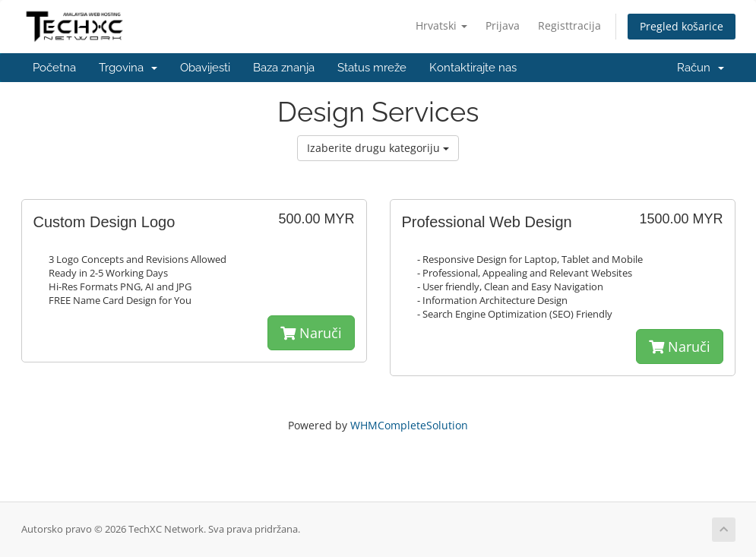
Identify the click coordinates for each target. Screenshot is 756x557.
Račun (701, 68)
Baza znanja (284, 68)
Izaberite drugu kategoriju (378, 148)
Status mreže (372, 68)
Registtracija (569, 25)
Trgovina (128, 68)
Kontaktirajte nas (473, 68)
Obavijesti (205, 68)
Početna (54, 68)
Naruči (311, 333)
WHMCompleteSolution (409, 425)
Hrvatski (441, 25)
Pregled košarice (682, 26)
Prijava (503, 25)
